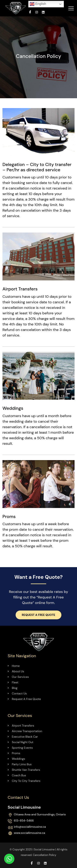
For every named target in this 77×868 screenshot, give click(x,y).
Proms (16, 753)
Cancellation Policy (45, 855)
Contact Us (19, 693)
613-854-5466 (24, 821)
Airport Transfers (23, 726)
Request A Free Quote (26, 699)
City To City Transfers (26, 781)
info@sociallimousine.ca (30, 827)
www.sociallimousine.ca (30, 833)
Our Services (20, 677)
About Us (18, 671)
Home (16, 666)
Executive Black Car (25, 737)
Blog (15, 688)
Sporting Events (22, 748)
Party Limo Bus (22, 764)
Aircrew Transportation (27, 731)
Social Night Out (23, 742)
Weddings (19, 759)
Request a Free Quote (38, 615)
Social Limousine (44, 849)
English (38, 4)
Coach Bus (19, 775)
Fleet (15, 682)
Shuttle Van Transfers (26, 770)
